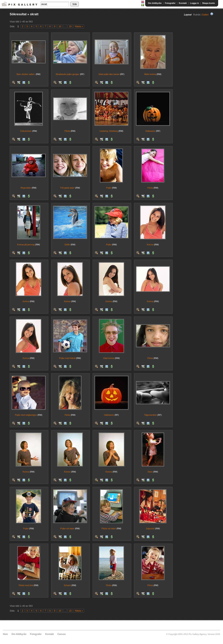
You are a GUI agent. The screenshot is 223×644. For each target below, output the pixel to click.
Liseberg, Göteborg (109, 131)
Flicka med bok (26, 585)
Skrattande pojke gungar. (68, 74)
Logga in (195, 3)
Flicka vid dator (109, 528)
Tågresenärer (150, 415)
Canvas (61, 634)
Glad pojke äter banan (109, 74)
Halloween (150, 131)
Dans (150, 472)
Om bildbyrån (155, 3)
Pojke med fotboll (67, 358)
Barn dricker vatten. (26, 74)
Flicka (67, 131)
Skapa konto (209, 3)
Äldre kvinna (150, 74)
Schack (67, 585)
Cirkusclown (26, 131)
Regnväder (26, 188)
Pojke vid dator (67, 528)
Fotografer (170, 3)
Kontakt (183, 3)
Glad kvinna (109, 358)
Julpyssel (150, 528)
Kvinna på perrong (26, 245)
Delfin (67, 245)
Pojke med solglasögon (26, 415)
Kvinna (150, 245)
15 (70, 26)
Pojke (109, 188)
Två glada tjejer (67, 188)
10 (60, 26)
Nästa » (79, 26)
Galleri (205, 15)
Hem (5, 634)
